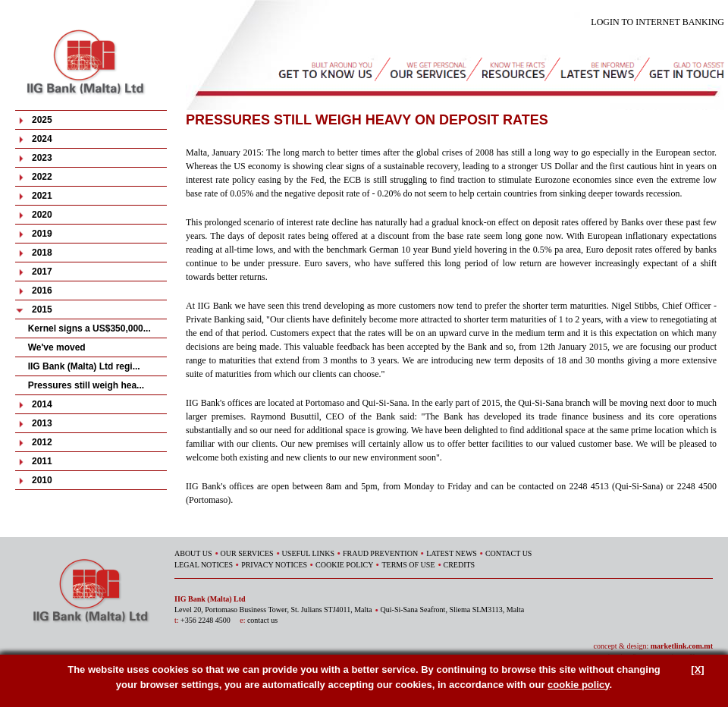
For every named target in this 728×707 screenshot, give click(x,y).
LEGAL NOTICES (204, 565)
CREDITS (460, 565)
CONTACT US (509, 553)
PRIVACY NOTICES (274, 565)
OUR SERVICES (247, 553)
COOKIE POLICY (344, 565)
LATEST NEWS (452, 553)
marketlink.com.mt (682, 646)
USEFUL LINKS (308, 553)
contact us (262, 620)
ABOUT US (193, 553)
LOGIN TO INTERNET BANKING (657, 22)
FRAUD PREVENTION (380, 553)
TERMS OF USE (408, 565)
